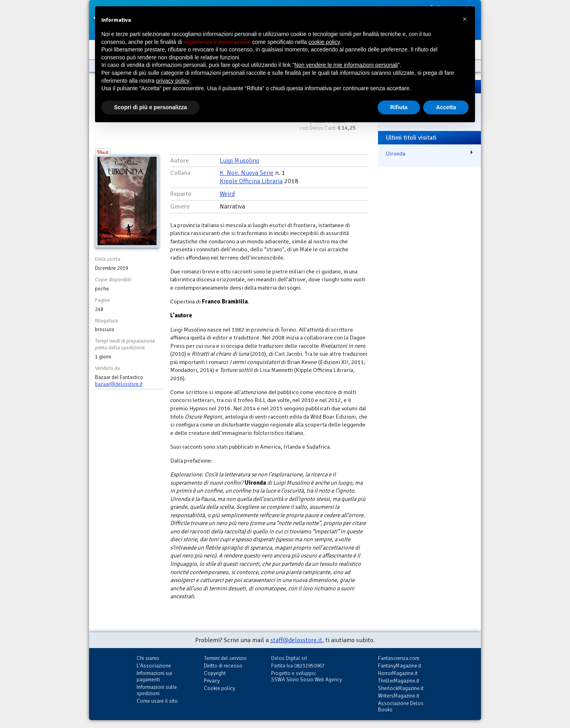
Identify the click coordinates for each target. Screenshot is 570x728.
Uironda (396, 154)
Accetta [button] (446, 107)
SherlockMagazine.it (401, 688)
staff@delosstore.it (296, 640)
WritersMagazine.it (399, 696)
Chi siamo (148, 658)
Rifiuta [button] (399, 107)
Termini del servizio (225, 658)
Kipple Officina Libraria (251, 181)
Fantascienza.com (399, 658)
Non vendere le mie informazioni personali (346, 65)
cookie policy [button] (324, 42)
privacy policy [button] (173, 81)
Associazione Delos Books (401, 706)
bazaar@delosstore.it (119, 384)
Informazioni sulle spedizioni (157, 690)
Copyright (215, 673)
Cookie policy (219, 688)
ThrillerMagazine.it (399, 681)
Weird (227, 194)
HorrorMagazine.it (398, 673)
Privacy (212, 681)
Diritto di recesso (223, 666)
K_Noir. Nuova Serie (247, 173)
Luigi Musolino (239, 161)
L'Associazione (154, 666)
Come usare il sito (157, 701)
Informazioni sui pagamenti (154, 676)
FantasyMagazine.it (400, 666)
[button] (465, 19)
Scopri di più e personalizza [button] (150, 107)
